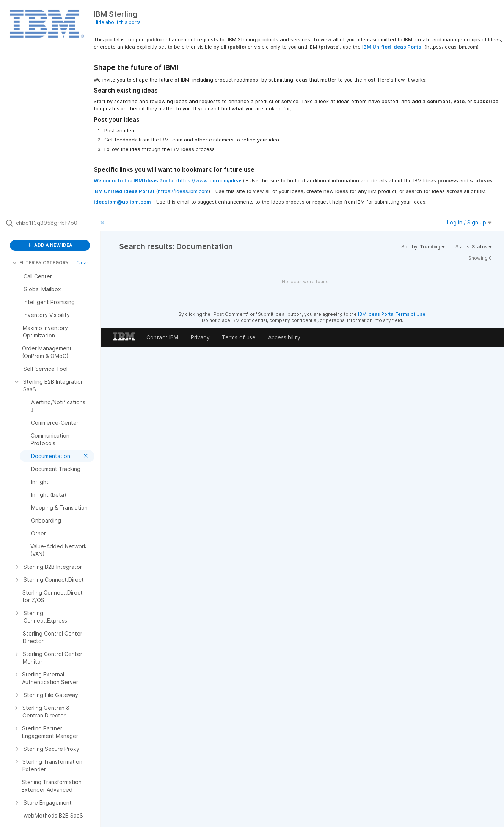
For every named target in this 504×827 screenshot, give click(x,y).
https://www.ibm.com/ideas (210, 180)
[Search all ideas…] (57, 223)
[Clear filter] (104, 223)
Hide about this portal (118, 22)
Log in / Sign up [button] (469, 222)
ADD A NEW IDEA (50, 245)
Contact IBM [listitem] (163, 337)
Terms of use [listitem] (239, 337)
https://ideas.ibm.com (183, 191)
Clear (82, 263)
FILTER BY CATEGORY (40, 263)
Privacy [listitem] (200, 337)
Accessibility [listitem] (284, 337)
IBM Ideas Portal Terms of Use (392, 314)
